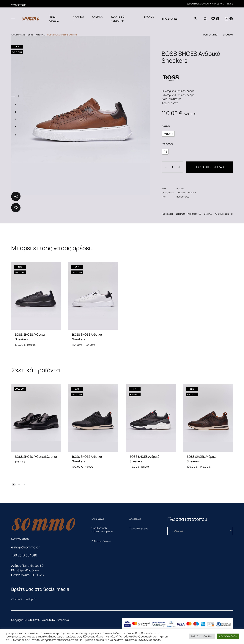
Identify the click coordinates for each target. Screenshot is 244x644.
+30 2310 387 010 (24, 555)
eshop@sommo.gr (25, 547)
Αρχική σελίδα (18, 35)
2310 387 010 (19, 5)
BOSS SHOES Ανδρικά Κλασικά (36, 457)
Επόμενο (228, 35)
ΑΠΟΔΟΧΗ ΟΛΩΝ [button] (228, 636)
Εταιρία (208, 214)
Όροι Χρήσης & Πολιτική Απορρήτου (102, 530)
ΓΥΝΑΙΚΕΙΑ (78, 18)
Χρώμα (166, 126)
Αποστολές (135, 519)
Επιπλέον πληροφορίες (189, 214)
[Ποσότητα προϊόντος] (172, 167)
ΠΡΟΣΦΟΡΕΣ (170, 19)
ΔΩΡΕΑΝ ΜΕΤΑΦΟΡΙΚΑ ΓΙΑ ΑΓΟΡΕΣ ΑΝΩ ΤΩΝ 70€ (210, 4)
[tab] (167, 215)
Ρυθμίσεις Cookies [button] (202, 636)
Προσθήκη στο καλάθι (210, 167)
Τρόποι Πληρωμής (139, 529)
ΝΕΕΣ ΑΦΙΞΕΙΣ (54, 19)
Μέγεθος (167, 143)
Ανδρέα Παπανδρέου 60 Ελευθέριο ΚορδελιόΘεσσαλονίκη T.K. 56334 (28, 570)
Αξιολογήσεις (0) (224, 214)
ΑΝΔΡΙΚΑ (97, 18)
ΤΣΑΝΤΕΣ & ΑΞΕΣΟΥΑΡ (118, 19)
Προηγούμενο (210, 35)
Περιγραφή (167, 214)
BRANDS (149, 18)
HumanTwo (62, 620)
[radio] (168, 134)
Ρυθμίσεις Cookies (101, 541)
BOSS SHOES (183, 197)
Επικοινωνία (98, 519)
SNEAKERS (182, 193)
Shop (31, 35)
